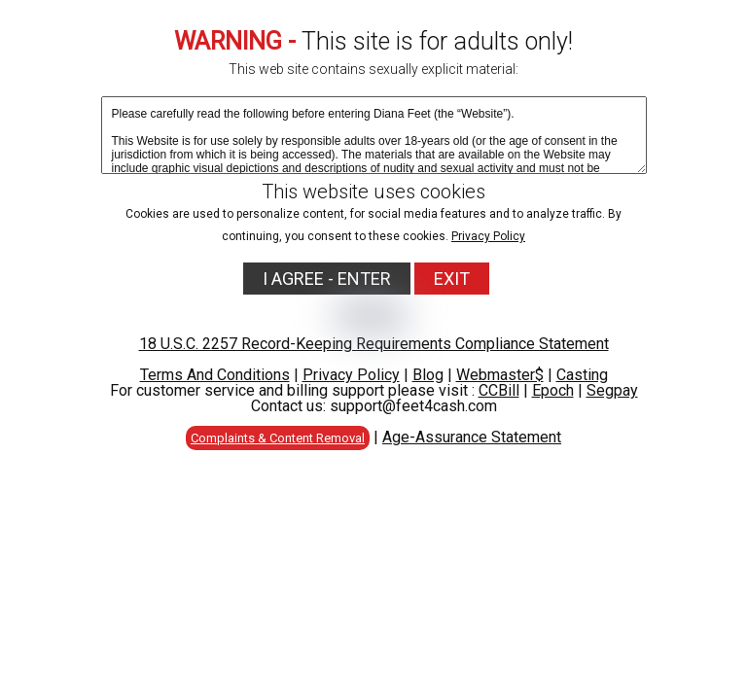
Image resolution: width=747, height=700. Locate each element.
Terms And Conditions (215, 375)
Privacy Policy (488, 236)
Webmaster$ (500, 375)
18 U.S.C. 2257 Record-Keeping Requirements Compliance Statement (374, 344)
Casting (582, 375)
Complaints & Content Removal (278, 438)
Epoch (553, 390)
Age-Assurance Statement (472, 437)
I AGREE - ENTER (327, 279)
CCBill (499, 390)
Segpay (612, 390)
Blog (428, 375)
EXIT (452, 279)
